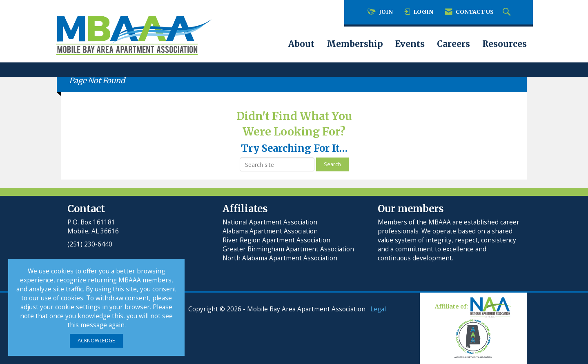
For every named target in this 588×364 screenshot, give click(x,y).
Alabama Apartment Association (270, 231)
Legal (378, 309)
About (301, 44)
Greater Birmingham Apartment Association (288, 249)
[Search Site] (508, 12)
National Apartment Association (270, 222)
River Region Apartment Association (276, 240)
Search (332, 164)
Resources (504, 44)
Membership (355, 44)
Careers (453, 44)
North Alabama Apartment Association (281, 258)
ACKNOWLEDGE (96, 341)
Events (410, 44)
